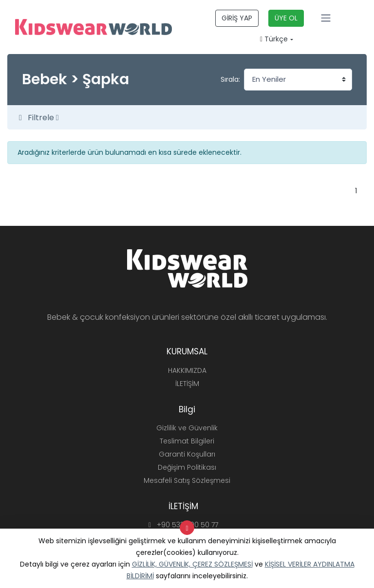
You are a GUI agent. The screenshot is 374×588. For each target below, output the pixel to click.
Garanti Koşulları (187, 454)
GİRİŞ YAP (237, 18)
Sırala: (230, 79)
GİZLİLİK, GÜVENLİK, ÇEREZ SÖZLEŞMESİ (192, 564)
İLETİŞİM (187, 384)
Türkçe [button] (274, 39)
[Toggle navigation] (326, 18)
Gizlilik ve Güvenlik (187, 428)
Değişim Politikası (187, 467)
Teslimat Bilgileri (187, 441)
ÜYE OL (286, 18)
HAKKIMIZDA (187, 370)
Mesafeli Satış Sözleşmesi (187, 480)
